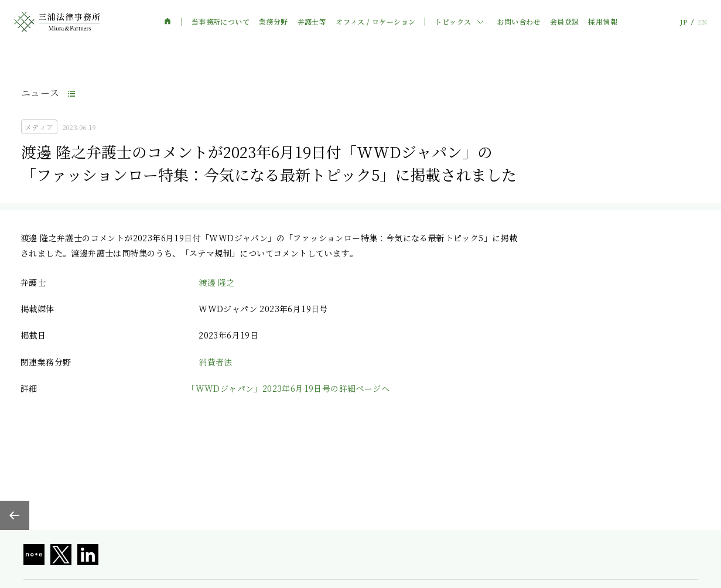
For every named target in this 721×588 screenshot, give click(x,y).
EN (702, 22)
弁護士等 (312, 22)
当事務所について (221, 22)
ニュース (40, 93)
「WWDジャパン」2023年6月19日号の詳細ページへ (288, 388)
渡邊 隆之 (217, 282)
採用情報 (603, 22)
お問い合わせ (518, 22)
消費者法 (216, 362)
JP (684, 22)
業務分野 (274, 22)
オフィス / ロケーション (375, 22)
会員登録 (565, 22)
